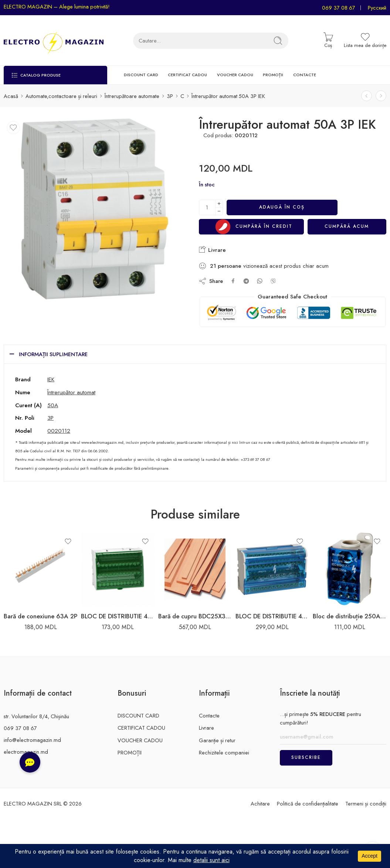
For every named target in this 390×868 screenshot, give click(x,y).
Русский (377, 8)
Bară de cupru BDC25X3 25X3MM (195, 616)
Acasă (11, 96)
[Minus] (219, 211)
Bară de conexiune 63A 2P (40, 616)
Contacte (209, 715)
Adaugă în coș (282, 207)
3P (170, 96)
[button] (30, 762)
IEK (51, 379)
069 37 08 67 (339, 8)
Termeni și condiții (366, 803)
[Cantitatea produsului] (207, 207)
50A (53, 405)
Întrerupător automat (71, 392)
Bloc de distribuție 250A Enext (350, 616)
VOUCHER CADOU (235, 75)
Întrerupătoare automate (132, 96)
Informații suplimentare (53, 354)
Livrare (212, 250)
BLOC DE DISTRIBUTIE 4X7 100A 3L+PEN (118, 616)
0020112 (59, 431)
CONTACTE (305, 75)
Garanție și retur (217, 740)
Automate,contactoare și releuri (61, 96)
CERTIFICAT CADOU (187, 75)
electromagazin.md (26, 752)
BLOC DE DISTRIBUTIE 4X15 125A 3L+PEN (272, 616)
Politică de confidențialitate (308, 803)
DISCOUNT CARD (141, 75)
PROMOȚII (273, 75)
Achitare (260, 803)
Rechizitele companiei (224, 752)
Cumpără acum (347, 226)
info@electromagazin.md (32, 740)
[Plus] (219, 204)
